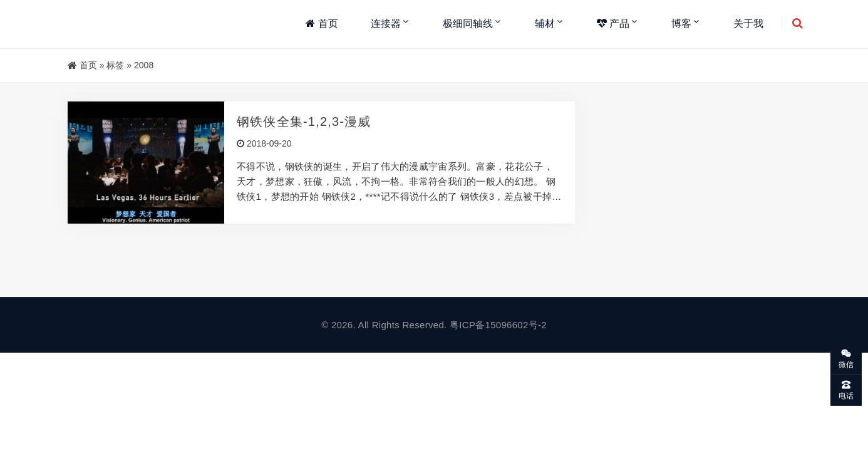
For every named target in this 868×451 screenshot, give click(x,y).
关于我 (748, 23)
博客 (681, 23)
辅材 (545, 23)
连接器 (386, 23)
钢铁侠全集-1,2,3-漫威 (304, 122)
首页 (322, 23)
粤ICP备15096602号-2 (498, 325)
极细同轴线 (468, 23)
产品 (613, 23)
